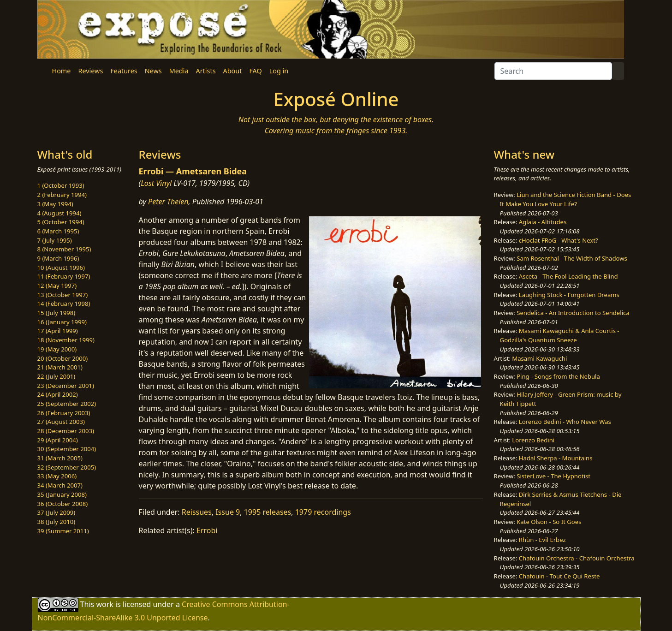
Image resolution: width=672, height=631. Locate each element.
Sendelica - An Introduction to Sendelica (573, 313)
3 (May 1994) (55, 204)
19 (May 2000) (57, 349)
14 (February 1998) (64, 304)
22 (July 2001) (56, 376)
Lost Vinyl (156, 183)
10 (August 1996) (61, 268)
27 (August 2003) (61, 422)
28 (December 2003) (66, 431)
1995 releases (268, 512)
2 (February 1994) (62, 195)
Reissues (197, 512)
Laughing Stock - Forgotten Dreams (569, 295)
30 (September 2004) (67, 449)
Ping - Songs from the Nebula (558, 376)
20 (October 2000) (63, 358)
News (153, 71)
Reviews (90, 71)
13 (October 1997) (63, 295)
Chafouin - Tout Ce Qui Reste (559, 576)
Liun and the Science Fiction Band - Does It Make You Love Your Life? (566, 199)
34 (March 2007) (60, 485)
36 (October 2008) (63, 504)
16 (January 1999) (62, 322)
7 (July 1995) (55, 240)
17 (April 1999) (58, 331)
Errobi (207, 530)
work (104, 604)
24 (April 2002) (58, 394)
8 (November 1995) (64, 249)
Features (124, 71)
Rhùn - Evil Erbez (542, 540)
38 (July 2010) (56, 522)
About (233, 71)
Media (179, 71)
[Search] (553, 71)
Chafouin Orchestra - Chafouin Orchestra (577, 558)
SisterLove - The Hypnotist (553, 476)
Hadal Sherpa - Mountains (556, 458)
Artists (206, 71)
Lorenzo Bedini (533, 440)
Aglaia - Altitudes (543, 222)
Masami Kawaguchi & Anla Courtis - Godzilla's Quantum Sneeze (560, 335)
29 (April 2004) (58, 440)
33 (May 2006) (57, 476)
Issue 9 (228, 512)
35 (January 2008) (62, 494)
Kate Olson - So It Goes (549, 522)
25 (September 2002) (67, 404)
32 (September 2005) (67, 467)
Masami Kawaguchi (539, 358)
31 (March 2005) (60, 458)
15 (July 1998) (56, 313)
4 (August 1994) (59, 213)
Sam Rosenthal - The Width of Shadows (572, 258)
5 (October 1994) (61, 222)
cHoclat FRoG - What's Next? (559, 240)
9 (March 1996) (58, 258)
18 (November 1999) (66, 340)
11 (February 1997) (64, 276)
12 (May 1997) (57, 286)
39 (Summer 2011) (63, 531)
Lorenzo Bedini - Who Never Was (565, 422)
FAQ (255, 71)
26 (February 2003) (64, 413)
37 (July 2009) (56, 512)
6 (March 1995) (58, 231)
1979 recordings (323, 512)
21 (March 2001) (60, 367)
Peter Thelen (168, 202)
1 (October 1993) (61, 185)
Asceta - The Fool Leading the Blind (568, 276)
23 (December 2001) (66, 386)
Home (62, 71)
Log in (279, 71)
